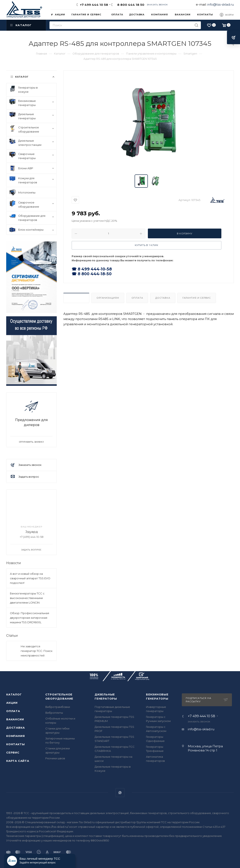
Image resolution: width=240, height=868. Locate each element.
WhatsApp (120, 793)
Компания (15, 736)
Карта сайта (18, 761)
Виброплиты (54, 713)
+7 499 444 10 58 (94, 5)
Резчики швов (55, 758)
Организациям (108, 298)
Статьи (12, 636)
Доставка (163, 298)
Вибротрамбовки (58, 707)
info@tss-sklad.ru (221, 4)
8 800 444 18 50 (130, 5)
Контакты (15, 744)
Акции (12, 703)
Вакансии (15, 719)
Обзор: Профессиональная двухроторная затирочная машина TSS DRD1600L (30, 618)
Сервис (13, 752)
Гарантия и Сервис (197, 298)
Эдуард (32, 532)
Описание (76, 298)
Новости (14, 563)
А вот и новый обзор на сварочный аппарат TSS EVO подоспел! (30, 578)
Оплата (137, 298)
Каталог (14, 694)
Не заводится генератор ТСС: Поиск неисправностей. (37, 651)
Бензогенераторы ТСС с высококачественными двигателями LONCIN (27, 598)
